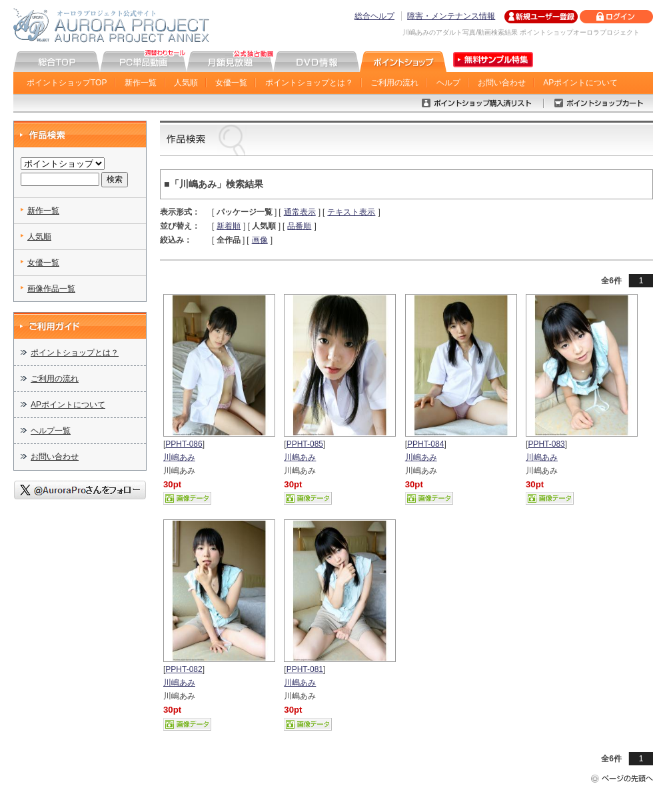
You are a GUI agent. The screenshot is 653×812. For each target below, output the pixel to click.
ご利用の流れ (394, 83)
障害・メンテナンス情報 (451, 16)
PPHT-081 (305, 669)
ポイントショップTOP (67, 83)
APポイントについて (580, 83)
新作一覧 (141, 83)
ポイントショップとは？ (309, 83)
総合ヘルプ (374, 16)
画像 (260, 240)
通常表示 (300, 212)
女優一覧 (231, 83)
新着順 (229, 226)
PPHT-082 (184, 669)
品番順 (299, 226)
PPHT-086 (184, 444)
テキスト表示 (351, 212)
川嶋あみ (179, 457)
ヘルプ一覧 (51, 431)
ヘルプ (448, 83)
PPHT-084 (425, 444)
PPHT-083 (546, 444)
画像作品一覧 (51, 289)
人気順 (186, 83)
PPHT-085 (305, 444)
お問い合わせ (502, 83)
